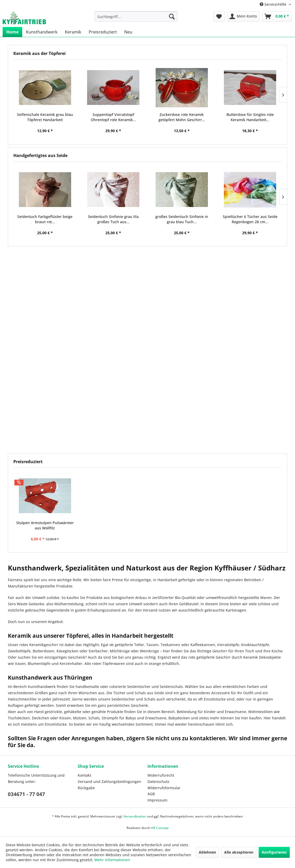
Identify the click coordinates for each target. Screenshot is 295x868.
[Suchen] (172, 16)
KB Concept (160, 828)
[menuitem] (136, 16)
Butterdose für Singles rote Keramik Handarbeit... (250, 117)
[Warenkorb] (277, 16)
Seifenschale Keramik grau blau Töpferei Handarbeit (45, 117)
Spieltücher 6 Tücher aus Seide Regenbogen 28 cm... (250, 219)
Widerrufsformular (164, 788)
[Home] (12, 32)
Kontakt (84, 775)
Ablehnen (207, 852)
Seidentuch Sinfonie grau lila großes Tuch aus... (113, 219)
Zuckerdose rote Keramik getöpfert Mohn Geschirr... (182, 117)
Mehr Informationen (112, 860)
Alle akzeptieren (239, 852)
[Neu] (128, 32)
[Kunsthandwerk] (42, 32)
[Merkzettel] (219, 16)
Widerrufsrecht (161, 775)
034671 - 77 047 (26, 794)
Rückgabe (86, 788)
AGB (151, 794)
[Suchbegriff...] (136, 16)
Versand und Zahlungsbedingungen (109, 782)
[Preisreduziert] (103, 32)
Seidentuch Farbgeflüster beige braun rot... (45, 219)
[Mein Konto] (243, 16)
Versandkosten (135, 816)
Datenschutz (158, 782)
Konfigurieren (274, 852)
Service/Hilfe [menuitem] (274, 4)
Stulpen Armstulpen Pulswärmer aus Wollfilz (45, 525)
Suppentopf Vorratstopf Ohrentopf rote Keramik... (113, 117)
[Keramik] (73, 32)
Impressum (157, 800)
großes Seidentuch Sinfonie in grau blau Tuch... (182, 219)
